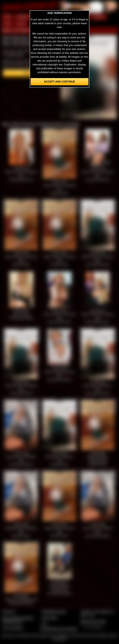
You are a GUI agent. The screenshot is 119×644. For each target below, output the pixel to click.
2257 (44, 624)
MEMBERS (23, 17)
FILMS (7, 24)
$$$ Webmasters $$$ (93, 622)
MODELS (99, 17)
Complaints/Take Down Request (59, 629)
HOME (7, 17)
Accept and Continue (59, 82)
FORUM (21, 24)
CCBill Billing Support (54, 612)
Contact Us (9, 612)
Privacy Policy (49, 618)
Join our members (13, 628)
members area (15, 55)
